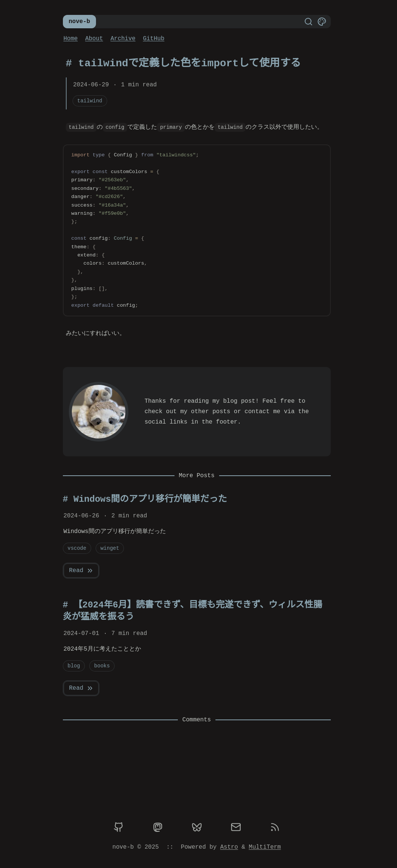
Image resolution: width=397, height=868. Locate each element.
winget (110, 548)
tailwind (90, 101)
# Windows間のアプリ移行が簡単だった (145, 499)
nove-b (80, 22)
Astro (229, 847)
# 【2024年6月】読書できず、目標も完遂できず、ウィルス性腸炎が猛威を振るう (193, 611)
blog (74, 666)
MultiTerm (265, 847)
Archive (123, 39)
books (102, 666)
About (94, 39)
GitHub (154, 39)
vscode (77, 548)
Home (71, 39)
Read (81, 571)
